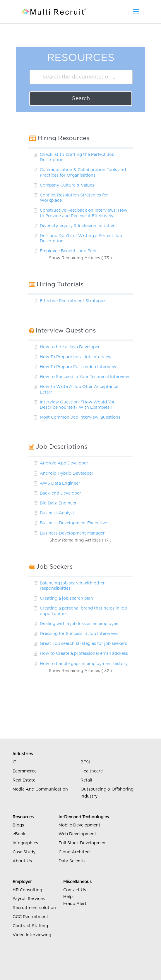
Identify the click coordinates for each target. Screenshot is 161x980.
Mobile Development (79, 825)
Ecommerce (25, 771)
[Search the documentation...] (81, 77)
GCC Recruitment (30, 917)
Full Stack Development (83, 843)
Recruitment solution (34, 908)
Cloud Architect (75, 852)
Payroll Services (29, 899)
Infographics (25, 843)
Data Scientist (73, 861)
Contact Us (75, 890)
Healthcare (92, 771)
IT (14, 762)
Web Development (77, 834)
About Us (22, 861)
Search (81, 99)
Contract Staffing (30, 926)
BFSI (85, 762)
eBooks (20, 834)
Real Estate (24, 780)
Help (68, 897)
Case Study (24, 852)
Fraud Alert (75, 904)
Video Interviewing (32, 935)
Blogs (18, 825)
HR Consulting (27, 890)
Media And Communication (40, 789)
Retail (86, 780)
